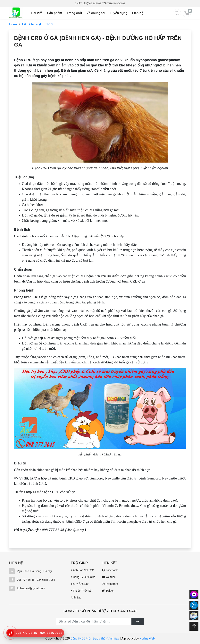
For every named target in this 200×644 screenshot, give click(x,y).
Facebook (110, 570)
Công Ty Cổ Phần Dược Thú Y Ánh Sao (95, 639)
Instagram (110, 584)
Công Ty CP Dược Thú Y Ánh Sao (83, 580)
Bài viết (37, 13)
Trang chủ (74, 13)
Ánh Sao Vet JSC (82, 570)
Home (13, 24)
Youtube (109, 577)
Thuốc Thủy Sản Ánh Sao (82, 594)
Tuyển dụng (119, 13)
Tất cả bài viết (31, 24)
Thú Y (49, 24)
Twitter (108, 591)
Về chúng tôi (96, 13)
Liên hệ (137, 13)
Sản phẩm (55, 13)
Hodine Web (147, 639)
